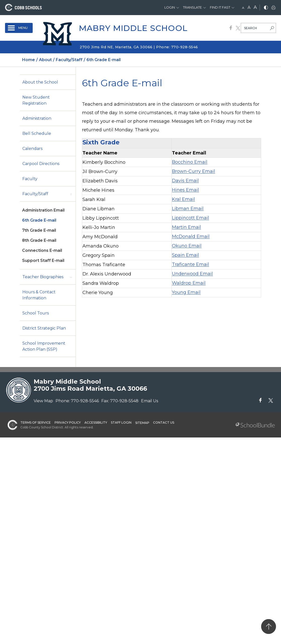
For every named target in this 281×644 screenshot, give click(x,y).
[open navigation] (19, 28)
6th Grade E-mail (39, 220)
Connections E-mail (42, 250)
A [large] (255, 7)
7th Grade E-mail (39, 230)
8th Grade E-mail (39, 240)
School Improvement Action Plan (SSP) (44, 346)
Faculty (30, 179)
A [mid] (249, 7)
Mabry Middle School (133, 28)
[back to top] (269, 627)
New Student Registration (36, 100)
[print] (273, 8)
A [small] (243, 8)
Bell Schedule (37, 133)
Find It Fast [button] (220, 7)
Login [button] (170, 7)
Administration (37, 118)
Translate (192, 7)
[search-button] (272, 29)
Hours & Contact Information (39, 295)
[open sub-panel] (71, 194)
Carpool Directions (41, 164)
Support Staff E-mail (43, 260)
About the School (40, 82)
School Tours (36, 313)
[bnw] (266, 8)
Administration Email (43, 210)
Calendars (32, 149)
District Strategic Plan (44, 328)
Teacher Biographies (43, 277)
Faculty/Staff (35, 194)
